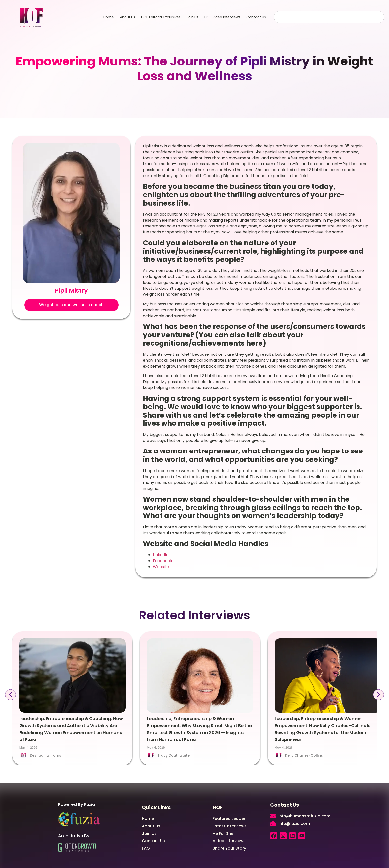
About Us (128, 17)
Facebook (163, 561)
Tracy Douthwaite (173, 755)
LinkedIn (161, 555)
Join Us (193, 17)
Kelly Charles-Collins (304, 755)
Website (161, 567)
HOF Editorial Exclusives (161, 17)
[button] (71, 305)
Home (109, 17)
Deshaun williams (45, 755)
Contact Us (256, 17)
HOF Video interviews (222, 17)
